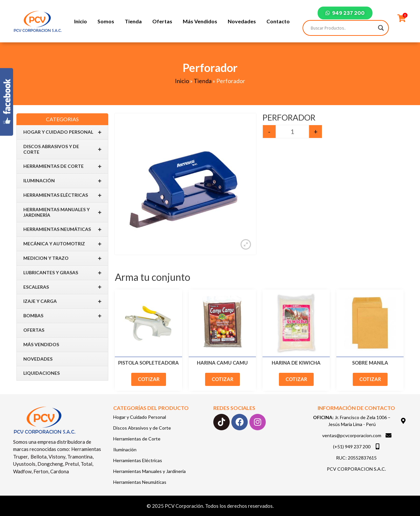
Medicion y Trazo (62, 258)
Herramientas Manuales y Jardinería (62, 212)
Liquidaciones (42, 373)
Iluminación (62, 181)
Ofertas (162, 21)
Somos (106, 21)
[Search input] (343, 28)
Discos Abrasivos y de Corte (62, 149)
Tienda (133, 21)
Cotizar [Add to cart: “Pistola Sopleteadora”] (149, 379)
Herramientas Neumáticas (62, 229)
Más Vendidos (200, 21)
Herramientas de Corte (62, 166)
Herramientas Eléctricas (62, 195)
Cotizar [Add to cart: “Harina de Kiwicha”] (296, 379)
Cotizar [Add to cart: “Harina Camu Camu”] (222, 379)
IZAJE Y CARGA (62, 301)
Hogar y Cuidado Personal (62, 132)
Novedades (242, 21)
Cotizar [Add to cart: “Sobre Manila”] (370, 379)
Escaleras (62, 287)
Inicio (81, 21)
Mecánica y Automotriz (62, 244)
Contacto (278, 21)
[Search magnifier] (381, 28)
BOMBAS (62, 316)
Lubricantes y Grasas (62, 273)
